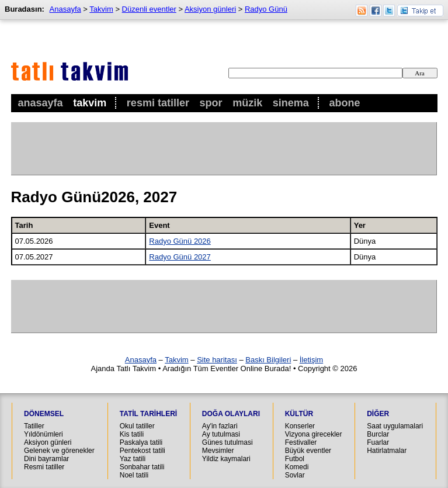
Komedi (297, 467)
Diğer (378, 414)
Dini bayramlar (46, 459)
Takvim (90, 103)
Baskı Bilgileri (268, 360)
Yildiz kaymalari (226, 459)
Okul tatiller (137, 426)
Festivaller (301, 442)
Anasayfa (41, 103)
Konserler (300, 426)
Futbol (295, 459)
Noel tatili (134, 475)
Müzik (247, 103)
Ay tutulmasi (221, 434)
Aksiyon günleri (210, 9)
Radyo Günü (266, 9)
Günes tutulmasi (228, 442)
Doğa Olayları (231, 414)
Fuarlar (378, 442)
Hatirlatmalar (387, 451)
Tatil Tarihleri (148, 414)
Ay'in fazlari (220, 426)
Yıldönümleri (44, 434)
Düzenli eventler (149, 9)
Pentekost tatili (143, 451)
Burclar (378, 434)
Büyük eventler (308, 451)
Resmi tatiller (44, 467)
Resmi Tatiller (158, 103)
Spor (211, 103)
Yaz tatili (133, 459)
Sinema (291, 103)
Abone (345, 103)
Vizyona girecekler (314, 434)
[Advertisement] (224, 148)
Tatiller (34, 426)
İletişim (311, 360)
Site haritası (217, 360)
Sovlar (295, 475)
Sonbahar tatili (142, 467)
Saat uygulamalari (395, 426)
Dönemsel (44, 414)
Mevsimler (218, 451)
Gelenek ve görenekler (59, 451)
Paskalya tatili (141, 442)
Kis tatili (132, 434)
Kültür (299, 414)
